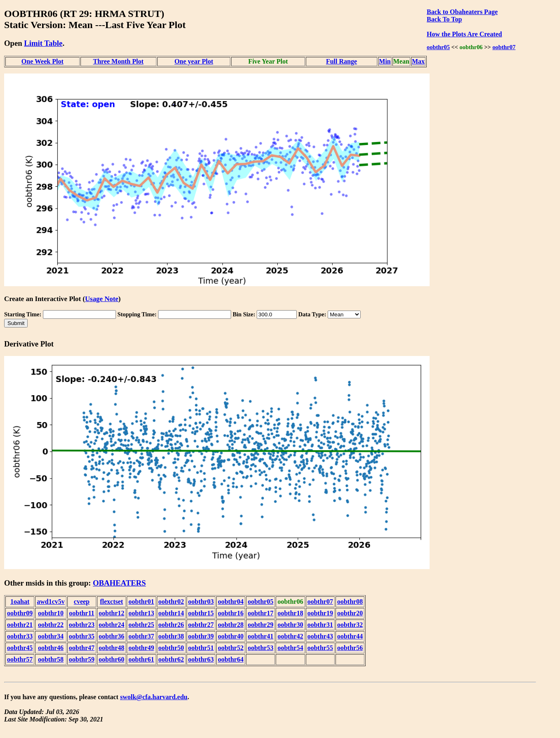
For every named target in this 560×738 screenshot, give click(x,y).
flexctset (111, 602)
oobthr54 (290, 648)
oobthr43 (320, 636)
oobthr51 (201, 648)
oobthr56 (350, 648)
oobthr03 (201, 602)
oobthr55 (320, 648)
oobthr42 (290, 636)
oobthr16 (231, 613)
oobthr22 (51, 625)
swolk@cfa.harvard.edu (154, 697)
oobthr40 (231, 636)
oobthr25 (141, 625)
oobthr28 (231, 625)
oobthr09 (20, 613)
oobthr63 (201, 659)
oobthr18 (290, 613)
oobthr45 (20, 648)
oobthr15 (201, 613)
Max (418, 61)
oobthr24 (111, 625)
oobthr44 (350, 636)
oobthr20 (350, 613)
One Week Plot (43, 61)
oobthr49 (141, 648)
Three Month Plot (118, 61)
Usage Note (102, 299)
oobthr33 (20, 636)
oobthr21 (20, 625)
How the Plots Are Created (464, 34)
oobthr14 (171, 613)
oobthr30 (290, 625)
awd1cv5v (51, 602)
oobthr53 (260, 648)
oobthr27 (201, 625)
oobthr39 (201, 636)
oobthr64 (231, 659)
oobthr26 (171, 625)
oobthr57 (20, 659)
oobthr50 (171, 648)
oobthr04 (231, 602)
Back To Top (444, 19)
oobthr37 (141, 636)
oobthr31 (320, 625)
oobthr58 (51, 659)
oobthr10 (51, 613)
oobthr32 (350, 625)
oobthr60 (111, 659)
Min (385, 61)
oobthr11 (82, 613)
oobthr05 (438, 47)
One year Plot (194, 61)
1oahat (20, 602)
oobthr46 (51, 648)
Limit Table (43, 43)
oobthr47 (82, 648)
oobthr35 (82, 636)
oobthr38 (171, 636)
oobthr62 (171, 659)
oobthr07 (504, 47)
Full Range (341, 61)
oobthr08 (350, 602)
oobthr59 (82, 659)
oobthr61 (141, 659)
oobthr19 (320, 613)
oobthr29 (260, 625)
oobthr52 (231, 648)
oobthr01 (141, 602)
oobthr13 (141, 613)
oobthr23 (82, 625)
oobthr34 (51, 636)
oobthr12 (111, 613)
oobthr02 (171, 602)
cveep (82, 602)
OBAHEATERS (119, 583)
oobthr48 (111, 648)
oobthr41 (260, 636)
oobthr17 (260, 613)
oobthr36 (111, 636)
